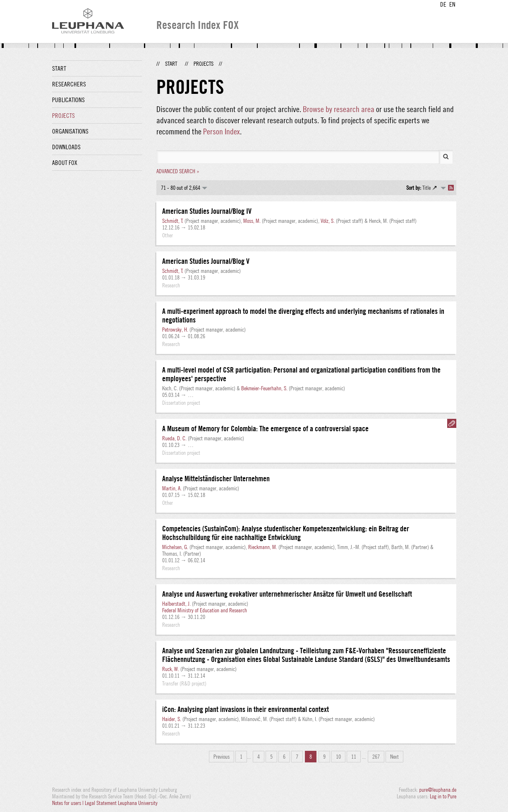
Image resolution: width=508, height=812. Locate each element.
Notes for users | (68, 803)
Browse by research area (339, 109)
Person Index (222, 131)
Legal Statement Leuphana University (121, 803)
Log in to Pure (443, 796)
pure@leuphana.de (438, 790)
